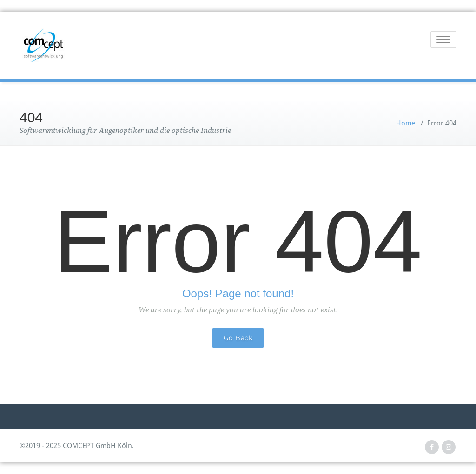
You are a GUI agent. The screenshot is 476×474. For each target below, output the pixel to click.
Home (406, 123)
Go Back (238, 338)
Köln (125, 446)
